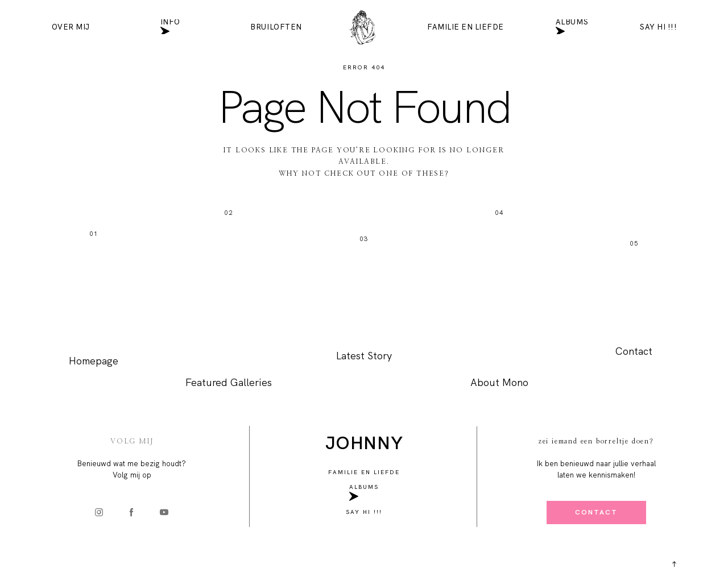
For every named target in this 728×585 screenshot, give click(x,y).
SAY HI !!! (658, 27)
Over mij (71, 27)
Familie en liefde (466, 27)
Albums (572, 27)
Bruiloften (276, 27)
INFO (170, 27)
